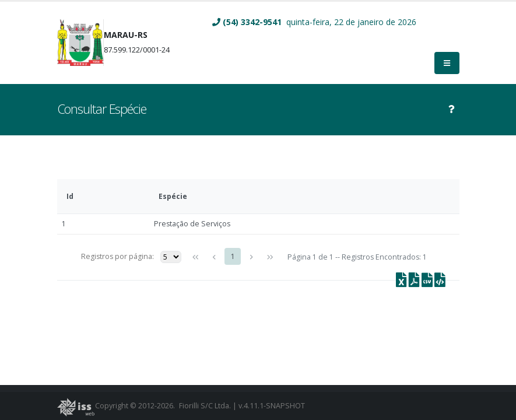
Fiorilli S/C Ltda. (205, 406)
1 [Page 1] (233, 256)
